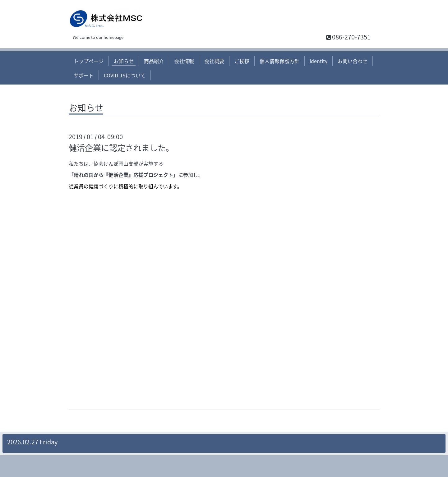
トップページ (89, 61)
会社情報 (184, 61)
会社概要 (214, 61)
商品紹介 (154, 61)
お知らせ (124, 61)
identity (319, 61)
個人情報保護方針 (279, 61)
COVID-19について (125, 75)
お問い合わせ (353, 61)
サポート (84, 75)
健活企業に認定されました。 (121, 148)
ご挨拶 (242, 61)
